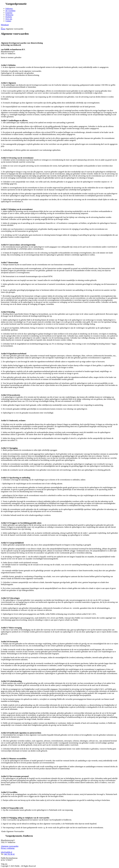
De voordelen (10, 11)
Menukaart (5, 25)
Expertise (9, 13)
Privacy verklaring (8, 848)
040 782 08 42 (9, 854)
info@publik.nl (6, 852)
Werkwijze (9, 15)
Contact (8, 21)
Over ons (9, 19)
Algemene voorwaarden (10, 846)
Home (3, 29)
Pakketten (9, 9)
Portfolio (9, 17)
